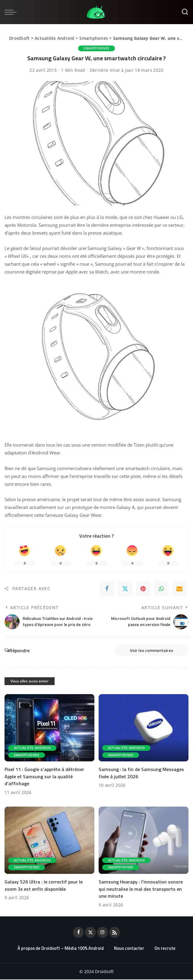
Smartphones (94, 38)
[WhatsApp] (161, 589)
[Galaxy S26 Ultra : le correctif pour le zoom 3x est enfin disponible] (49, 841)
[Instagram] (103, 933)
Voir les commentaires (149, 651)
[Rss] (115, 933)
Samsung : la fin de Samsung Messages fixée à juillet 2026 (141, 774)
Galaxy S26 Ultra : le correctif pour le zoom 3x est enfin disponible (44, 886)
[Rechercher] (185, 12)
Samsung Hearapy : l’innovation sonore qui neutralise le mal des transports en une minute (141, 889)
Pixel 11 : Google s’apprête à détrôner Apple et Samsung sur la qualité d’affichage (44, 777)
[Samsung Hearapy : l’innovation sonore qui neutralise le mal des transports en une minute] (144, 841)
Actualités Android (55, 38)
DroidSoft (19, 38)
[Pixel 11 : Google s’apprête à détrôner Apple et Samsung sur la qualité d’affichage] (49, 729)
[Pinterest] (143, 589)
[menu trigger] (12, 12)
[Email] (179, 589)
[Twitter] (125, 589)
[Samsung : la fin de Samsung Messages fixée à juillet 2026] (144, 729)
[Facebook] (107, 589)
